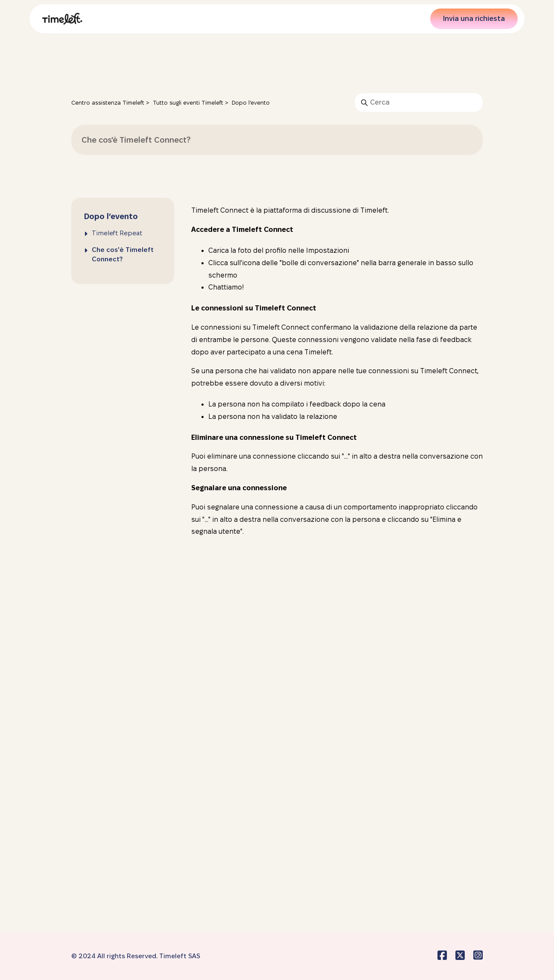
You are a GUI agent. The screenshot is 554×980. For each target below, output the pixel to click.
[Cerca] (419, 102)
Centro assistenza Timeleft (108, 102)
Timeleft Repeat (117, 233)
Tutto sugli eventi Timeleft (188, 102)
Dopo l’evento (251, 102)
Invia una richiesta (474, 19)
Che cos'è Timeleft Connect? (123, 255)
